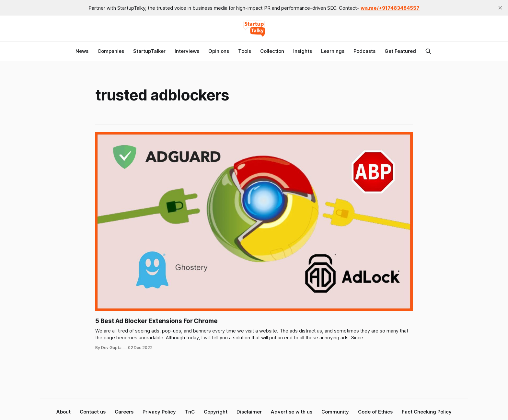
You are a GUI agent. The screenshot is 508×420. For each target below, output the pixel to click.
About (63, 412)
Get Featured (400, 51)
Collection (272, 51)
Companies (111, 51)
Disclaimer (249, 412)
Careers (124, 412)
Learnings (333, 51)
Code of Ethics (375, 412)
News (82, 51)
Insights (303, 51)
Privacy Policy (159, 412)
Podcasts (364, 51)
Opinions (219, 51)
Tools (245, 51)
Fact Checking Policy (427, 412)
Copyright (216, 412)
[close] (500, 8)
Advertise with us (292, 412)
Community (335, 412)
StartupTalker (149, 51)
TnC (190, 412)
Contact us (93, 412)
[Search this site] (428, 51)
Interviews (187, 51)
